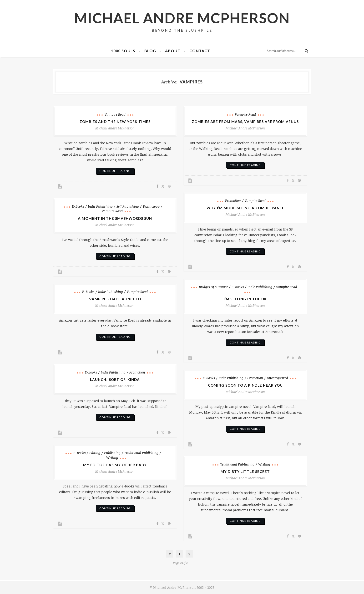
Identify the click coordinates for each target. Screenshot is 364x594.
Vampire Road (115, 114)
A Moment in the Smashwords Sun (115, 218)
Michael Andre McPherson (182, 18)
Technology (151, 206)
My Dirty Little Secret (245, 471)
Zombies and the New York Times (115, 122)
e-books (78, 206)
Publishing (112, 453)
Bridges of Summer (213, 287)
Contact (200, 51)
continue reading (115, 171)
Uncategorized (277, 378)
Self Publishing (128, 206)
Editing (95, 453)
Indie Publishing (100, 206)
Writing (112, 458)
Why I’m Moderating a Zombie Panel (245, 208)
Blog (150, 51)
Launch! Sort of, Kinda (115, 379)
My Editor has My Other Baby (115, 465)
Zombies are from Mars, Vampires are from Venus (245, 122)
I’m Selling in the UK (245, 299)
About (173, 51)
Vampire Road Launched (115, 299)
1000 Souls (123, 51)
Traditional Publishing (141, 453)
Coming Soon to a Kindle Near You (245, 385)
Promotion (233, 201)
